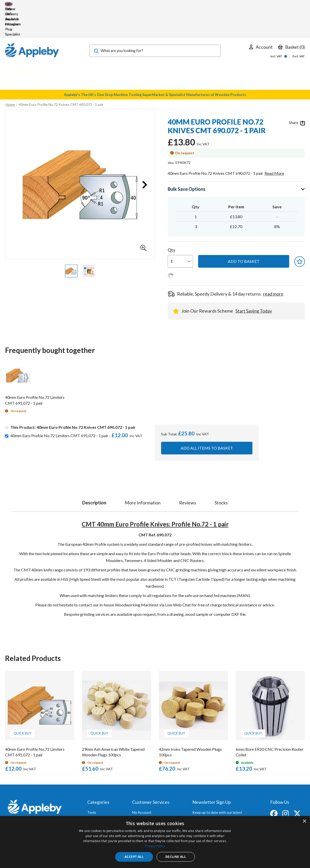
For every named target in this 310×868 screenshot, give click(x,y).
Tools (92, 782)
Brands (93, 802)
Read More (274, 143)
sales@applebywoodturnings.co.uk (34, 795)
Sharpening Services (148, 802)
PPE (91, 796)
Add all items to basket (207, 418)
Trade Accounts (145, 789)
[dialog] (155, 842)
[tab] (94, 471)
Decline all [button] (176, 857)
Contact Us (141, 809)
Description (94, 472)
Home (10, 74)
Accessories (97, 789)
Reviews (188, 472)
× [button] (304, 821)
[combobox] (155, 20)
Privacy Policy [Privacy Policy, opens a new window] (155, 846)
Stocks (221, 472)
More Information (143, 472)
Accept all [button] (134, 857)
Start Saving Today (254, 280)
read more (273, 263)
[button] (143, 217)
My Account (142, 782)
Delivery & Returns (147, 796)
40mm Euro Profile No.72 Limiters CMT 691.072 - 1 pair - (77, 405)
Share (297, 92)
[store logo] (32, 20)
